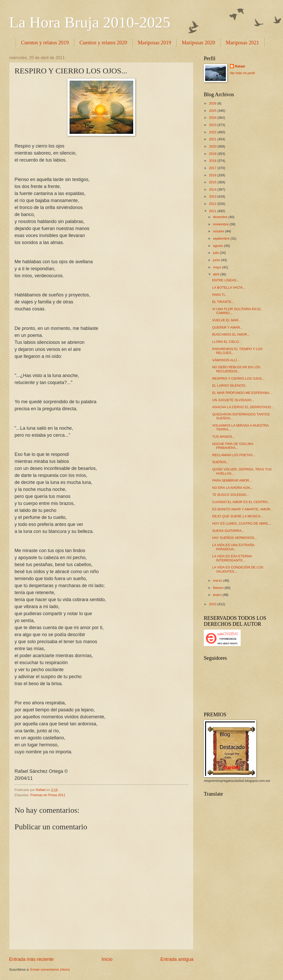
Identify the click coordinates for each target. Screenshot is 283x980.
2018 (213, 161)
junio (217, 260)
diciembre (221, 217)
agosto (218, 246)
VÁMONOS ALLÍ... (226, 360)
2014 (213, 189)
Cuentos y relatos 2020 (103, 43)
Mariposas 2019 (154, 43)
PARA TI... (220, 295)
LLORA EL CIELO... (227, 342)
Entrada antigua (177, 959)
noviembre (221, 224)
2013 (213, 196)
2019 (213, 154)
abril (217, 274)
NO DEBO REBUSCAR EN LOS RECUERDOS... (236, 369)
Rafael (240, 66)
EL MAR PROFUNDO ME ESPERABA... (242, 393)
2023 (213, 125)
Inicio (107, 959)
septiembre (222, 238)
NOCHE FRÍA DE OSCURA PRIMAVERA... (233, 446)
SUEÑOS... (221, 462)
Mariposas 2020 (198, 43)
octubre (219, 231)
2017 (213, 168)
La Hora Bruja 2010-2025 (90, 22)
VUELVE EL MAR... (227, 320)
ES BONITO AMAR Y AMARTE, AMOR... (242, 509)
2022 (213, 132)
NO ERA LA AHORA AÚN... (232, 488)
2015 (213, 182)
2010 (213, 604)
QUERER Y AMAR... (227, 327)
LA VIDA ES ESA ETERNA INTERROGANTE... (232, 558)
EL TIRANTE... (223, 302)
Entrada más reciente (31, 959)
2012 (213, 204)
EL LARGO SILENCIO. (229, 385)
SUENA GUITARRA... (228, 531)
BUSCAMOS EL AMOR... (231, 334)
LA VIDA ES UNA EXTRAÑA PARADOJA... (233, 547)
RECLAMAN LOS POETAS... (234, 455)
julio (216, 253)
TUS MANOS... (223, 437)
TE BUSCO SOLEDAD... (231, 495)
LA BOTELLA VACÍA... (229, 287)
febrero (219, 588)
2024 (213, 118)
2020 (213, 146)
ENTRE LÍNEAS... (226, 280)
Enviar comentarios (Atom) (50, 969)
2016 (213, 175)
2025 (213, 111)
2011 (213, 211)
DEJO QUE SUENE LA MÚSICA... (238, 516)
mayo (217, 267)
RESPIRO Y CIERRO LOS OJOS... (238, 378)
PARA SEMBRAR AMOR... (232, 480)
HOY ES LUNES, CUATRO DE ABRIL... (242, 523)
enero (218, 595)
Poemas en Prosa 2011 (48, 795)
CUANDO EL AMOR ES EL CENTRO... (241, 502)
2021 (213, 139)
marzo (218, 581)
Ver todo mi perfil (242, 73)
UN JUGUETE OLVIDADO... (233, 400)
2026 (213, 103)
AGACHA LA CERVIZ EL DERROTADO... (243, 407)
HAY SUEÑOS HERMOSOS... (235, 538)
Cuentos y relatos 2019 (45, 43)
